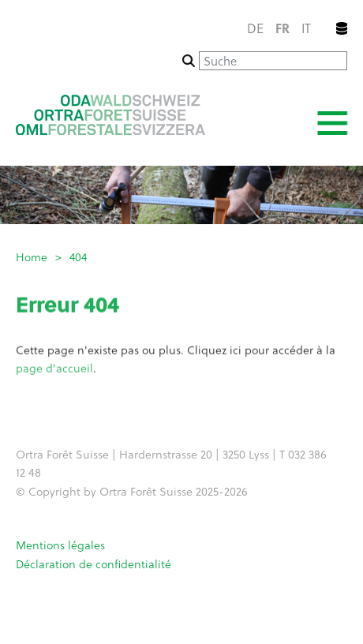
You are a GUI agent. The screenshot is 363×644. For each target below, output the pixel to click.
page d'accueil (54, 371)
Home (32, 257)
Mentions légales (60, 545)
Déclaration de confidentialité (94, 564)
